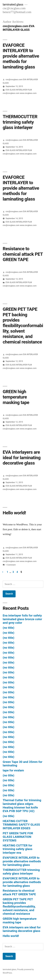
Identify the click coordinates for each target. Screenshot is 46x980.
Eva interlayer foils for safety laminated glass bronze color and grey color (22, 619)
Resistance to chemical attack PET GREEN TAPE (23, 254)
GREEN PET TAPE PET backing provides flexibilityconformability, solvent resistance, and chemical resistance (23, 326)
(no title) (9, 628)
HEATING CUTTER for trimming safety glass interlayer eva (18, 849)
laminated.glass (13, 4)
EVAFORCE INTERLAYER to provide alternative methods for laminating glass (21, 56)
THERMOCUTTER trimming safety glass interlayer (20, 122)
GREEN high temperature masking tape (16, 397)
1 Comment (11, 565)
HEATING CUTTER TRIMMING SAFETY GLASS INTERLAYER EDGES (21, 825)
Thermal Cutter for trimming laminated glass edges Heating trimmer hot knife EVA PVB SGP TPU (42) (22, 806)
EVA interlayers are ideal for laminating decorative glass (22, 458)
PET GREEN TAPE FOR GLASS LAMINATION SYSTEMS (18, 837)
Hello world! (14, 513)
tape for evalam (13, 770)
